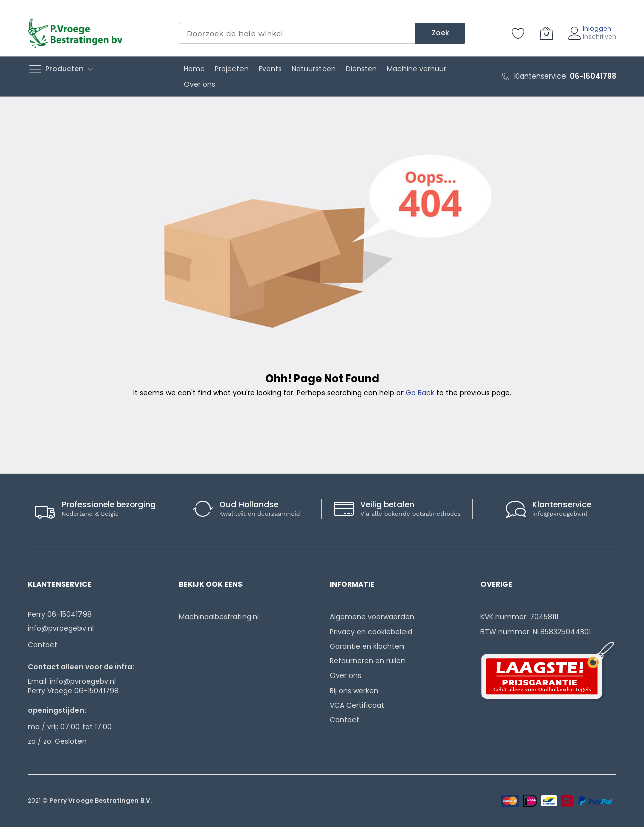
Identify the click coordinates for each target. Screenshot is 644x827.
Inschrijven (599, 36)
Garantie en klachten (367, 646)
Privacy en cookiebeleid (371, 632)
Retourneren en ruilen (368, 661)
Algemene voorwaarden (372, 617)
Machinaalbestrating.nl (219, 617)
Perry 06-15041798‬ (60, 614)
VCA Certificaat (357, 705)
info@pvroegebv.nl (560, 514)
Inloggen (597, 28)
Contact (43, 645)
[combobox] (297, 33)
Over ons (345, 675)
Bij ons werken (354, 691)
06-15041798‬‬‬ (593, 76)
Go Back (420, 393)
